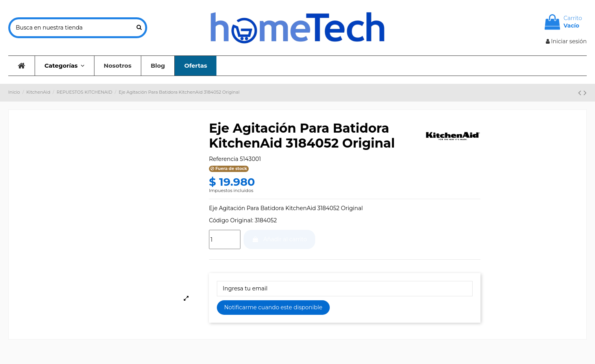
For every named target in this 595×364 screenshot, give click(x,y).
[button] (64, 66)
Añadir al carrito (279, 239)
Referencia (224, 159)
